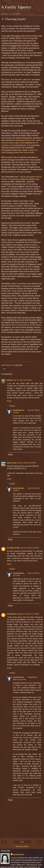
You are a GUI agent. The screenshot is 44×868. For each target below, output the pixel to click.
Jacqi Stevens (18, 410)
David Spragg (28, 38)
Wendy (10, 380)
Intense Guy (12, 463)
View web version (22, 846)
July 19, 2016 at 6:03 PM (30, 548)
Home (22, 842)
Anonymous (12, 614)
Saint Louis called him (18, 80)
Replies (12, 406)
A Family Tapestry (16, 7)
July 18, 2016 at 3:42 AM (22, 380)
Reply (9, 401)
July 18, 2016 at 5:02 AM (26, 463)
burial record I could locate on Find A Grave (23, 325)
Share (4, 369)
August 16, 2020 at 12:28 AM (28, 614)
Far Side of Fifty (13, 548)
